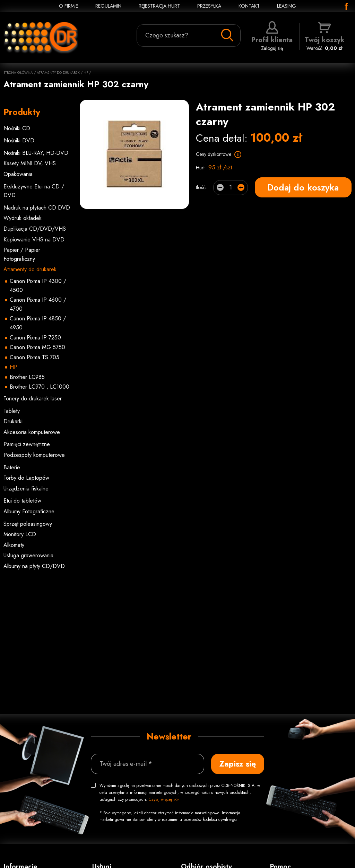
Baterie (12, 467)
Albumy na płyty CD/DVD (34, 566)
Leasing (287, 6)
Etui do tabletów (22, 501)
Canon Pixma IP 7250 (35, 338)
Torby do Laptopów (26, 478)
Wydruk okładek (23, 218)
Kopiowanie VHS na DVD (34, 240)
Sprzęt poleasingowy (28, 524)
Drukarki (13, 421)
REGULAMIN (108, 6)
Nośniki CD (17, 128)
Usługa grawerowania (28, 555)
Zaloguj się (272, 36)
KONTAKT (249, 6)
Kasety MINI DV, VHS (30, 163)
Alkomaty (14, 545)
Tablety (12, 411)
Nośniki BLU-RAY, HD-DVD (36, 153)
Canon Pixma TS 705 (34, 357)
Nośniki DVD (19, 140)
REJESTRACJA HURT (159, 6)
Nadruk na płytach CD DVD (37, 208)
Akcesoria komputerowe (32, 432)
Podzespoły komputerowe (34, 455)
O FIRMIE (68, 6)
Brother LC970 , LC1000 (40, 387)
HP (86, 73)
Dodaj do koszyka (303, 187)
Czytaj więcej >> (164, 799)
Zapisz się (238, 764)
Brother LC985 (27, 377)
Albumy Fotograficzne (29, 511)
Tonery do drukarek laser (33, 398)
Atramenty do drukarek (58, 73)
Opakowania (18, 174)
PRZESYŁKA (209, 6)
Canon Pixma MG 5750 (37, 347)
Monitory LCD (20, 534)
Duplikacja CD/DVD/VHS (35, 229)
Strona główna (18, 73)
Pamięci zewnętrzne (27, 444)
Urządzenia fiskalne (26, 489)
